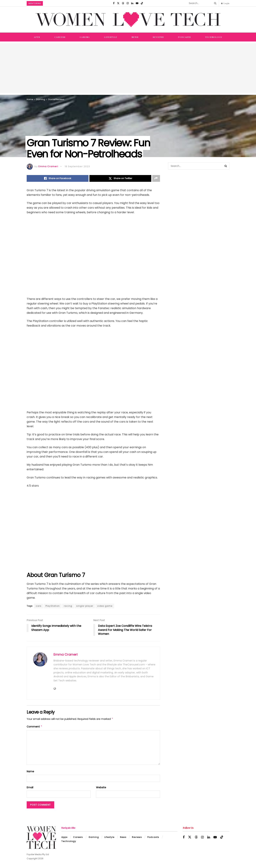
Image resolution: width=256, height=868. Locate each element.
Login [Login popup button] (225, 3)
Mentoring (35, 3)
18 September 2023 (77, 166)
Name (30, 771)
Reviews (158, 37)
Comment (34, 727)
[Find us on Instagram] (128, 3)
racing (68, 606)
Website (101, 787)
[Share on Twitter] (120, 178)
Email (30, 787)
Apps (37, 37)
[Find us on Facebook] (114, 3)
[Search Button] (215, 3)
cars (39, 606)
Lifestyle (111, 37)
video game (105, 606)
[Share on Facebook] (58, 178)
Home (30, 99)
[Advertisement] (128, 68)
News (135, 37)
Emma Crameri (48, 166)
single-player (85, 606)
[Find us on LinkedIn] (132, 3)
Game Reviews (56, 99)
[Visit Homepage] (128, 20)
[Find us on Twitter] (118, 3)
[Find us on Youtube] (137, 3)
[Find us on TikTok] (142, 3)
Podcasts (184, 37)
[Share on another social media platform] (156, 178)
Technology (214, 37)
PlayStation (53, 606)
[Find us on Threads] (123, 3)
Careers (60, 37)
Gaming (85, 37)
